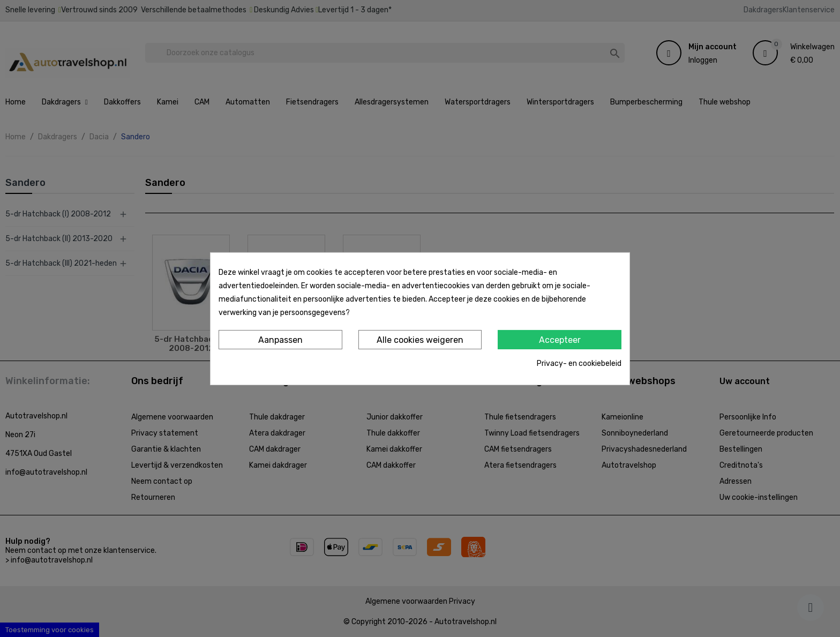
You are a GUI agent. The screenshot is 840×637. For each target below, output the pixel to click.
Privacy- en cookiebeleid (579, 364)
